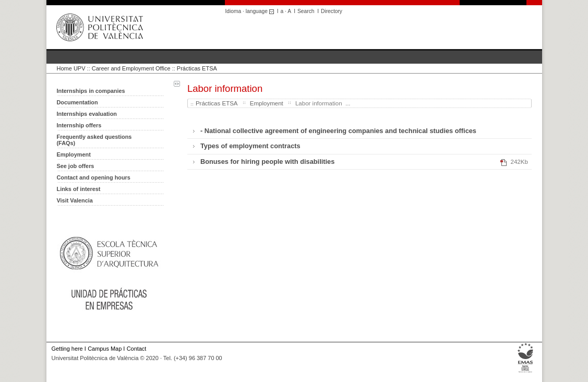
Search (306, 11)
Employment (74, 154)
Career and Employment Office (131, 68)
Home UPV (71, 68)
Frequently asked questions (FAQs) (94, 140)
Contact (137, 349)
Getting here (67, 349)
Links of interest (79, 189)
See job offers (76, 166)
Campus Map (105, 349)
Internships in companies (91, 91)
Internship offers (79, 125)
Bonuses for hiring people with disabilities (267, 162)
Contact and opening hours (94, 177)
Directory (332, 11)
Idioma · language (251, 11)
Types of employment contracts (250, 146)
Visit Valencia (75, 200)
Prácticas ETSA (197, 68)
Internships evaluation (87, 114)
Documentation (77, 102)
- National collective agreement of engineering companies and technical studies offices (338, 131)
